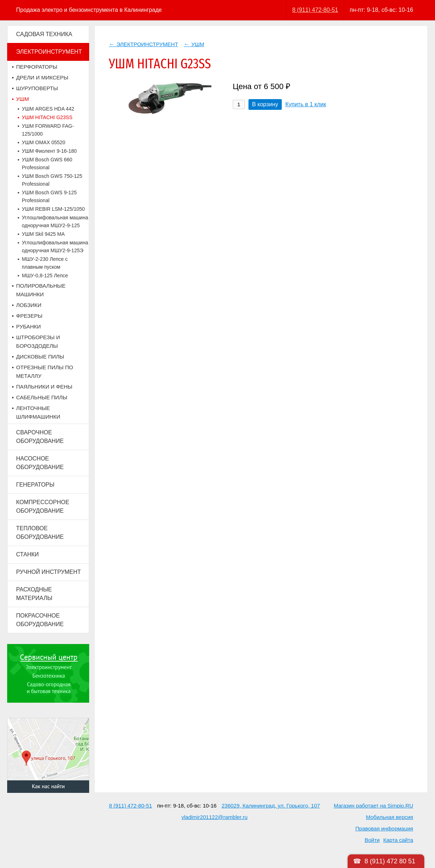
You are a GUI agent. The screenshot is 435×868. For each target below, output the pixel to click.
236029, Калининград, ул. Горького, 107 (271, 806)
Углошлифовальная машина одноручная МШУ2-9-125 (55, 221)
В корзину (265, 104)
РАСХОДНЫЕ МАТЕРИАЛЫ (34, 594)
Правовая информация (384, 828)
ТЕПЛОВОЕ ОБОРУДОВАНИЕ (40, 533)
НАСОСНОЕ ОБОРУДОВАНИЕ (40, 463)
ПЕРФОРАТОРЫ (37, 67)
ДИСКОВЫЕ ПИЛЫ (40, 357)
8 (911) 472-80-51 (315, 10)
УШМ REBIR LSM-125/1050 (53, 209)
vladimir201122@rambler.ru (214, 817)
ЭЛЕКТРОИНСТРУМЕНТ (49, 52)
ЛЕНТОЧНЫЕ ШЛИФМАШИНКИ (38, 412)
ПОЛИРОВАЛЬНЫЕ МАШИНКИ (41, 290)
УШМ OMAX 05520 (43, 142)
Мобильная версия (390, 817)
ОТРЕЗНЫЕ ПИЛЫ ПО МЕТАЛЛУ (45, 372)
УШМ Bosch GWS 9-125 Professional (49, 196)
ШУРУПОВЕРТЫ (37, 88)
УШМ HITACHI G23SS (47, 117)
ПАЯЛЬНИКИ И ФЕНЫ (44, 387)
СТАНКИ (27, 554)
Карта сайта (398, 840)
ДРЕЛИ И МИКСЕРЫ (42, 77)
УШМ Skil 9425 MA (43, 234)
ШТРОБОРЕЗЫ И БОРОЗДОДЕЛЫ (38, 342)
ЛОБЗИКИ (29, 305)
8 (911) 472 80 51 (390, 861)
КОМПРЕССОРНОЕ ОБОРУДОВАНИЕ (43, 506)
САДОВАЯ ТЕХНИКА (44, 34)
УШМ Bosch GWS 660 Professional (47, 164)
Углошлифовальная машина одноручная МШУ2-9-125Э (55, 247)
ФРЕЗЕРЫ (29, 316)
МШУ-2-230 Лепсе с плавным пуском (45, 263)
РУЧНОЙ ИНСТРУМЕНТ (49, 572)
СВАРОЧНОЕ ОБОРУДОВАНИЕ (40, 437)
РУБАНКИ (28, 326)
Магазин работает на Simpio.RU (373, 806)
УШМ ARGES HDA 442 (48, 109)
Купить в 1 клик (306, 104)
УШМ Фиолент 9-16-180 (49, 151)
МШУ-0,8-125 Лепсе (45, 275)
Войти (372, 840)
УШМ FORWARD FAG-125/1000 (48, 130)
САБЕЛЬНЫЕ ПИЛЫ (42, 397)
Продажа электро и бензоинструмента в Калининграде (89, 10)
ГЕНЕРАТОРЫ (35, 485)
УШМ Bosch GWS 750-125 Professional (52, 180)
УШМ (23, 99)
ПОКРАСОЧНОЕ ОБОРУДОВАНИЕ (40, 620)
